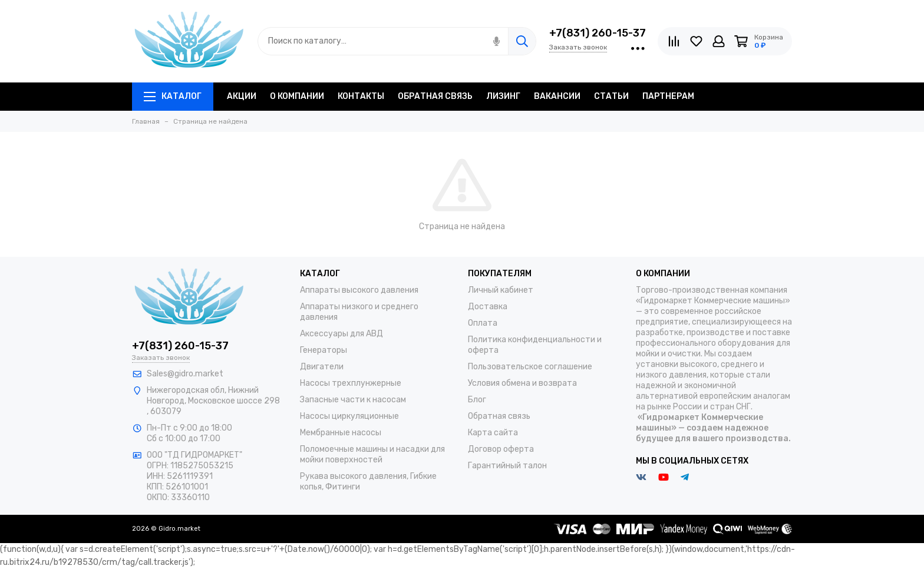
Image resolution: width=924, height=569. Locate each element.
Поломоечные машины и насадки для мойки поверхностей (372, 454)
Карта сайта (493, 433)
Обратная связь (499, 416)
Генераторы (324, 350)
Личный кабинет (501, 290)
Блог (477, 400)
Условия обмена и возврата (522, 383)
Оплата (483, 323)
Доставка (488, 307)
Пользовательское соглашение (530, 367)
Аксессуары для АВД (341, 334)
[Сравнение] (674, 41)
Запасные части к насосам (353, 400)
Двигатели (322, 367)
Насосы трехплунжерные (351, 383)
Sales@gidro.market (185, 374)
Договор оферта (501, 449)
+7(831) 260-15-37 (598, 33)
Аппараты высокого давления (359, 290)
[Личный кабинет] (719, 41)
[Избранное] (696, 41)
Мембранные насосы (341, 433)
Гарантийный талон (507, 466)
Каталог (173, 96)
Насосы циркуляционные (349, 416)
